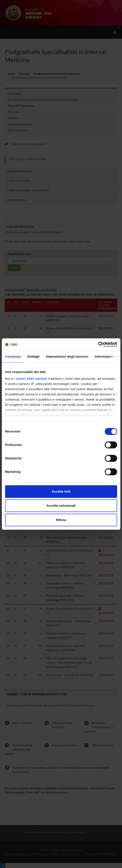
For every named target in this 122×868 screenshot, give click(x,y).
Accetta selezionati (61, 506)
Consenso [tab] (13, 356)
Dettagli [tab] (33, 356)
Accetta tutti (61, 491)
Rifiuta (61, 520)
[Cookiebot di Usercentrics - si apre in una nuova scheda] (98, 344)
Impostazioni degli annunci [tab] (67, 356)
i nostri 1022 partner (31, 379)
